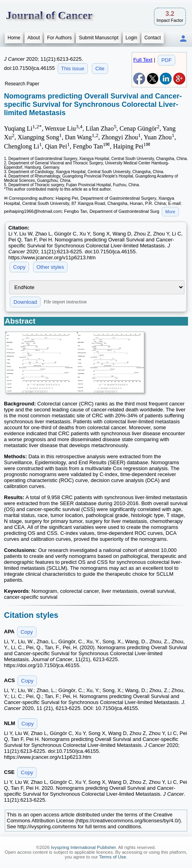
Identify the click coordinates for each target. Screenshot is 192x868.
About (34, 38)
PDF (167, 60)
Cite (100, 68)
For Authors (59, 38)
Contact (152, 38)
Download (25, 302)
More (170, 212)
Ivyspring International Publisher (83, 847)
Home (14, 38)
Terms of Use (112, 857)
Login (131, 38)
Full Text (143, 60)
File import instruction (65, 302)
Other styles (50, 267)
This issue (73, 68)
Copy (19, 267)
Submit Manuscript (98, 38)
